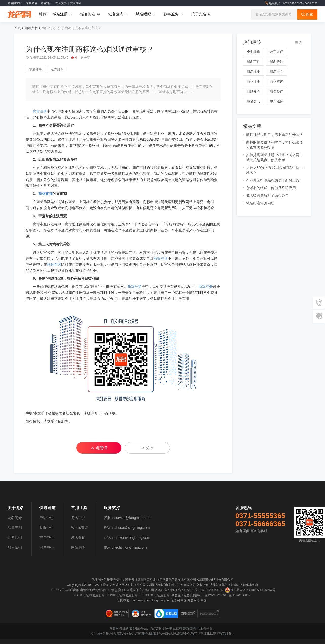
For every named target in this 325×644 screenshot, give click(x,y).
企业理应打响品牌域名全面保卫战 (273, 181)
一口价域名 (170, 634)
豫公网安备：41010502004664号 (250, 590)
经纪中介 (184, 634)
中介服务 (277, 102)
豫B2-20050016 (212, 590)
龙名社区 (76, 3)
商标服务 (142, 634)
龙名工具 (78, 518)
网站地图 (78, 548)
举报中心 (46, 528)
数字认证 (277, 52)
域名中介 (277, 72)
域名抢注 (277, 62)
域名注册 (253, 72)
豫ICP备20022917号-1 (185, 590)
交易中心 (46, 538)
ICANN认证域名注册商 (89, 595)
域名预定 (116, 634)
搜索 (307, 14)
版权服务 (155, 634)
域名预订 (277, 92)
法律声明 (15, 528)
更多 (298, 42)
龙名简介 (15, 518)
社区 (43, 15)
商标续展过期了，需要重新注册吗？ (274, 135)
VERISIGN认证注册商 (155, 595)
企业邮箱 (253, 52)
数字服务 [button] (171, 14)
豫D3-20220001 (216, 595)
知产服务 (57, 70)
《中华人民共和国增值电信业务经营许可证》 (80, 590)
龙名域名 (31, 3)
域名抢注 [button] (88, 14)
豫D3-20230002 (240, 595)
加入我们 (15, 548)
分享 (85, 58)
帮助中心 (46, 518)
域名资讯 (253, 102)
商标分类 (135, 287)
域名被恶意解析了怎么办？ (267, 196)
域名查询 (78, 538)
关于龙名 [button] (199, 14)
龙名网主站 (15, 3)
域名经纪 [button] (143, 14)
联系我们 (15, 538)
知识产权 (31, 28)
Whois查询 (80, 528)
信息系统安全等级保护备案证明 (133, 590)
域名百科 (253, 62)
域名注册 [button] (60, 14)
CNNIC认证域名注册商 (122, 595)
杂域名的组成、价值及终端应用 (271, 188)
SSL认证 (210, 634)
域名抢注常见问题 (260, 203)
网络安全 (253, 92)
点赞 (99, 448)
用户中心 (46, 548)
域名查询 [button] (116, 14)
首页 (18, 28)
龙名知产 (46, 3)
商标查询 (45, 194)
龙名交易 (61, 3)
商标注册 (36, 70)
